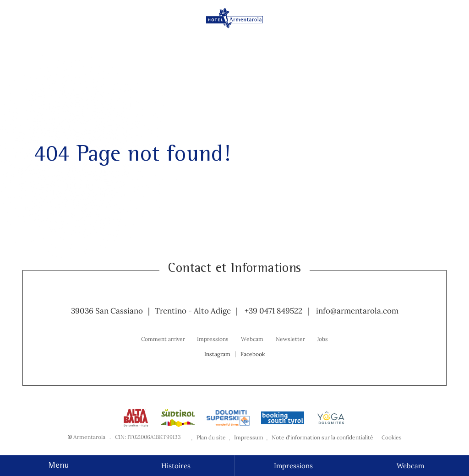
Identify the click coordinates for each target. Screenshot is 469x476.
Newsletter (290, 339)
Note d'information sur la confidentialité (322, 437)
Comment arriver (163, 339)
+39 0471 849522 (273, 311)
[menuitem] (163, 339)
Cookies (392, 437)
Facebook (253, 354)
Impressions (293, 466)
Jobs (322, 339)
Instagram (217, 354)
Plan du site (211, 437)
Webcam (410, 466)
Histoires (176, 466)
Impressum (249, 437)
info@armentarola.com (357, 311)
